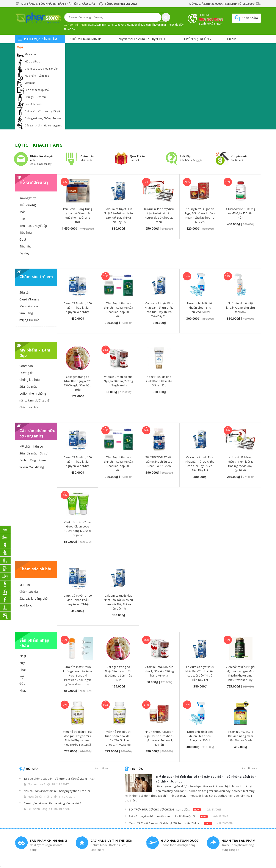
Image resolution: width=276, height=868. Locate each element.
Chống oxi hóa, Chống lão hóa (43, 118)
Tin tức (231, 39)
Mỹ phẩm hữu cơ (31, 446)
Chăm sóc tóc (29, 407)
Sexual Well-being (32, 467)
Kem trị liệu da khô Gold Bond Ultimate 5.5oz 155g (159, 381)
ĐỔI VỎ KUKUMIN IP (86, 39)
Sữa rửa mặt (28, 387)
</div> (0, 866)
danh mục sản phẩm (41, 39)
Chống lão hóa (30, 380)
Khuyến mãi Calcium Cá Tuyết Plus (141, 39)
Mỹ (22, 677)
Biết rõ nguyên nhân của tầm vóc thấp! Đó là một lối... (163, 816)
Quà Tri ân (137, 156)
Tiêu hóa (26, 233)
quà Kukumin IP (97, 25)
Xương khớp (28, 198)
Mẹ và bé (30, 54)
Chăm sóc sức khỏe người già (42, 111)
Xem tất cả (102, 768)
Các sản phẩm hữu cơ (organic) (44, 125)
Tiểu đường (27, 205)
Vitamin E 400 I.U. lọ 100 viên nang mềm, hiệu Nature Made (241, 736)
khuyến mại (159, 25)
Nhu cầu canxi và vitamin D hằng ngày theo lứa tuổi (57, 791)
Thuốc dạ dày (175, 25)
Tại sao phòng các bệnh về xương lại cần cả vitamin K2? (59, 779)
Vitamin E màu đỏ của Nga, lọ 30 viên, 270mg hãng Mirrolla (118, 381)
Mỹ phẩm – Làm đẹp (37, 76)
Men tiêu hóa (29, 306)
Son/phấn (26, 366)
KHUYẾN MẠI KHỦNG (196, 39)
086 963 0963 (129, 4)
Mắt (22, 212)
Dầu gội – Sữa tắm (36, 97)
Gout (23, 239)
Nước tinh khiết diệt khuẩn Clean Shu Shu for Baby (240, 308)
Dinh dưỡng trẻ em (33, 460)
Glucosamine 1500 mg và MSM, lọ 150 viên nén (240, 213)
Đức (22, 684)
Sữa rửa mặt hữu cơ (33, 453)
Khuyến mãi (239, 156)
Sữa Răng (26, 313)
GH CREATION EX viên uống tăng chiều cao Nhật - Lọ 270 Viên (159, 462)
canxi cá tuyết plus (119, 25)
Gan (22, 219)
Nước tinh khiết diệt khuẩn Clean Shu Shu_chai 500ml (200, 308)
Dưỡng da (26, 373)
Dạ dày (24, 253)
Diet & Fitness (33, 104)
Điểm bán (87, 156)
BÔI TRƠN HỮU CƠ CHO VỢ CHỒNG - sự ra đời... (159, 809)
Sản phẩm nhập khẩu (38, 90)
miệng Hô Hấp (29, 320)
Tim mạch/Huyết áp (33, 226)
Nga (22, 663)
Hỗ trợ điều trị (33, 61)
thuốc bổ (70, 29)
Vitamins (30, 83)
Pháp (23, 670)
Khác (23, 690)
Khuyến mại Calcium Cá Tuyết (43, 47)
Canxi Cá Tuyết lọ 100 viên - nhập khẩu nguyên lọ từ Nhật (78, 308)
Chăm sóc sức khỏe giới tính (42, 69)
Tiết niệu (25, 246)
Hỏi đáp (186, 156)
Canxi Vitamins (30, 299)
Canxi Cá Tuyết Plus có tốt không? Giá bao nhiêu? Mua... (165, 823)
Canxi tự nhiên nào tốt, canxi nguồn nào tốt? (52, 803)
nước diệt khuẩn (141, 25)
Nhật (23, 656)
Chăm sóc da (29, 592)
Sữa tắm (25, 292)
